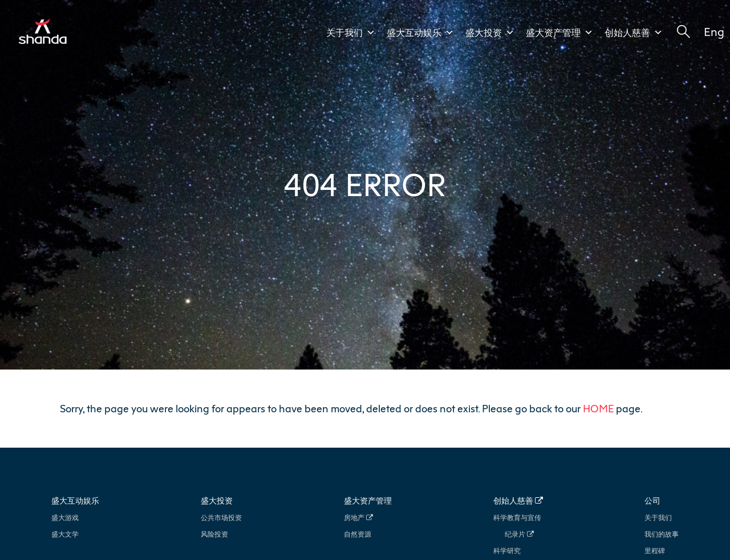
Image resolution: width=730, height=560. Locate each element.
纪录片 (519, 534)
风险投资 (214, 534)
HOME (598, 408)
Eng (714, 31)
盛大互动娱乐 (420, 33)
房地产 (358, 518)
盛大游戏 (65, 518)
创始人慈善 (634, 33)
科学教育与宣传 (517, 518)
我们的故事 (662, 534)
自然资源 (358, 534)
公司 (652, 500)
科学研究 (507, 551)
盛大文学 (65, 534)
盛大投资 (490, 33)
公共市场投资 (221, 518)
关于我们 (351, 33)
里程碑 (655, 551)
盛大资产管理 (559, 33)
